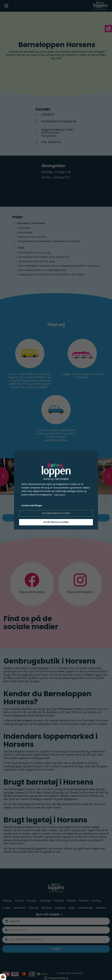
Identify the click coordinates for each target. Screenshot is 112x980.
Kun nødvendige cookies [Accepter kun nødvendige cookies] (56, 513)
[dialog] (56, 490)
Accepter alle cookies (56, 522)
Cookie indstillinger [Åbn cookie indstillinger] (32, 505)
